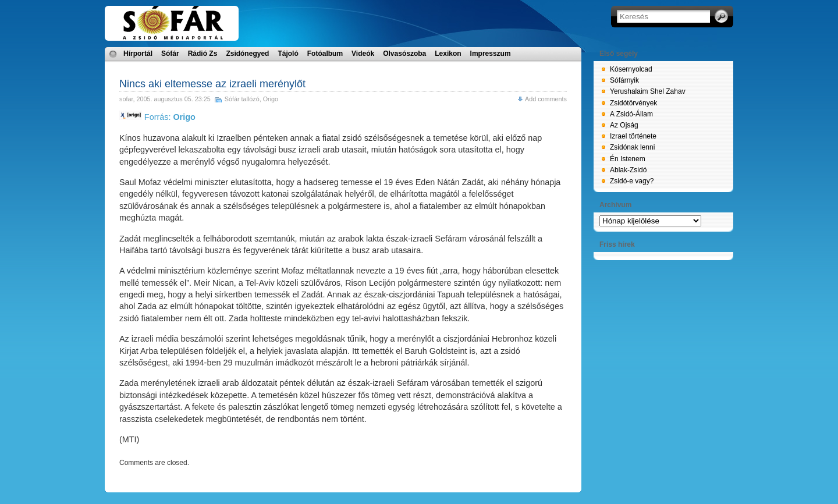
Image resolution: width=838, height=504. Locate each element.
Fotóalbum (325, 54)
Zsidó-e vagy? (632, 181)
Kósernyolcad (631, 69)
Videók (363, 54)
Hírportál (138, 54)
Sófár (170, 54)
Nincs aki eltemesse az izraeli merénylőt (212, 84)
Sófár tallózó (242, 99)
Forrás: (157, 117)
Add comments (546, 99)
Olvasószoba (404, 54)
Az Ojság (624, 125)
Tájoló (288, 54)
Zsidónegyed (247, 54)
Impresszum (491, 54)
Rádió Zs (203, 54)
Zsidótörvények (633, 103)
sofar (126, 99)
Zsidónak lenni (632, 147)
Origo (271, 99)
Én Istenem (628, 159)
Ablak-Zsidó (628, 170)
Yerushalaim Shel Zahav (648, 91)
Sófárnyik (624, 80)
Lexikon (448, 54)
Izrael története (633, 136)
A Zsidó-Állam (631, 114)
